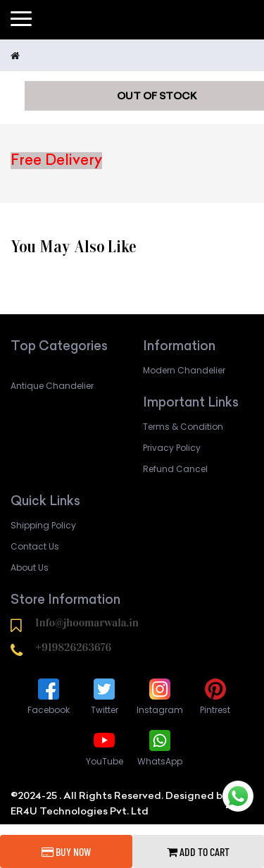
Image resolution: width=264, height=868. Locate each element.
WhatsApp (160, 747)
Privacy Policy (172, 448)
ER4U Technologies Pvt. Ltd (80, 811)
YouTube (105, 747)
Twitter (105, 696)
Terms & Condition (183, 427)
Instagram (160, 696)
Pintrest (215, 696)
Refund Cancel (175, 469)
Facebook (49, 696)
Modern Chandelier (184, 370)
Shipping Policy (43, 525)
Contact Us (35, 546)
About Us (30, 568)
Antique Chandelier (52, 386)
